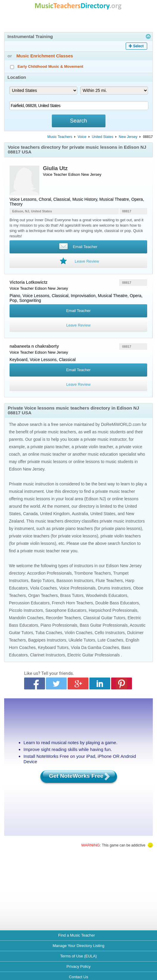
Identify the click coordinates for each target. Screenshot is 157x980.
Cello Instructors (110, 633)
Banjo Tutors (42, 581)
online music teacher (47, 454)
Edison (74, 174)
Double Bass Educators (117, 603)
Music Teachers (60, 137)
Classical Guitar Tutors (104, 618)
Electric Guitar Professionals (94, 655)
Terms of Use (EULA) (78, 956)
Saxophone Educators (66, 610)
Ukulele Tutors (82, 640)
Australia (80, 514)
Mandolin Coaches (26, 618)
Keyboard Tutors (53, 647)
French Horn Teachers (72, 603)
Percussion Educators (29, 603)
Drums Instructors (114, 588)
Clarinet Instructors (48, 655)
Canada (30, 514)
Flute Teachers (109, 581)
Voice (82, 137)
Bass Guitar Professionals (104, 625)
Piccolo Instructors (26, 610)
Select (138, 46)
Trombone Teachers (92, 573)
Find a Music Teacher (76, 935)
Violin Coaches (78, 633)
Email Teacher (78, 311)
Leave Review (78, 325)
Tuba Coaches (49, 633)
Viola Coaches (43, 588)
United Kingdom (55, 514)
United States (102, 137)
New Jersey (128, 137)
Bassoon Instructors (75, 581)
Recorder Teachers (63, 618)
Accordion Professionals (49, 573)
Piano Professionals (59, 625)
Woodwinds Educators (107, 595)
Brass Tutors (72, 595)
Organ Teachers (43, 595)
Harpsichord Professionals (113, 610)
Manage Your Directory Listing (78, 946)
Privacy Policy (78, 966)
